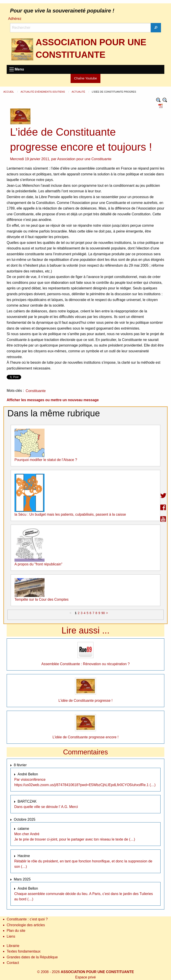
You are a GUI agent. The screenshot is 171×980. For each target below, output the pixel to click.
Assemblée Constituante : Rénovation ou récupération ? (86, 664)
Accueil (9, 92)
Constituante (36, 391)
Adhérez (15, 19)
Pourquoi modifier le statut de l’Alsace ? (46, 460)
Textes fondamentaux (24, 951)
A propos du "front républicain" (38, 564)
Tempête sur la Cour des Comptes (42, 599)
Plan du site (16, 931)
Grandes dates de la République (32, 957)
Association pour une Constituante (84, 159)
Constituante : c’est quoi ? (27, 919)
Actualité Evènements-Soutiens (43, 92)
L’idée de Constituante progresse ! (86, 701)
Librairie (13, 946)
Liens (11, 936)
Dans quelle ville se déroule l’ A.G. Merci (46, 807)
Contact (13, 963)
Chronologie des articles (26, 925)
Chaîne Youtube (85, 78)
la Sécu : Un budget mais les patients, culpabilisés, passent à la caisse (70, 514)
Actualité (79, 92)
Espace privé (86, 977)
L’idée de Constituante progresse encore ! (85, 737)
